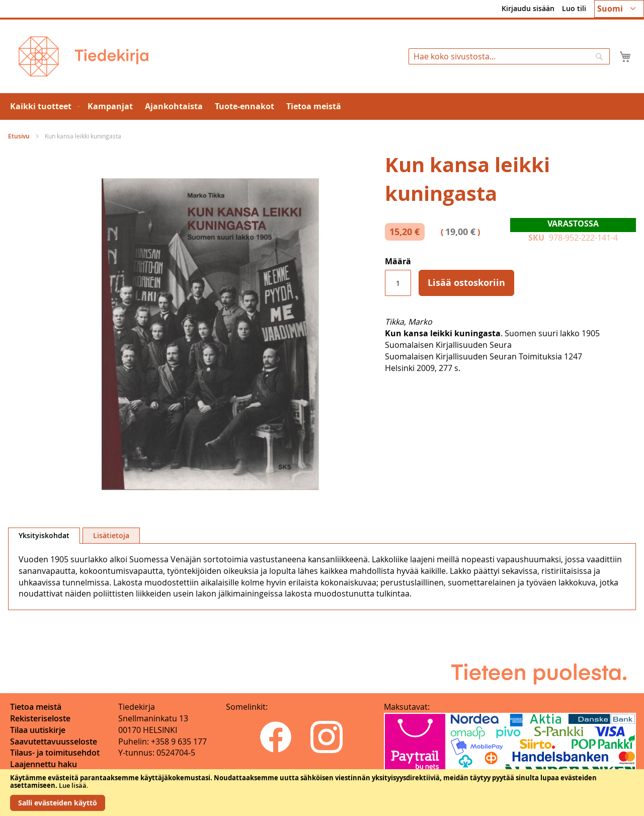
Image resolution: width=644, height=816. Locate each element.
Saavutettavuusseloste (54, 741)
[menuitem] (43, 106)
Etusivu (19, 136)
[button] (619, 9)
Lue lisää (73, 785)
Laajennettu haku (44, 764)
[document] (322, 793)
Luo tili (574, 8)
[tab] (44, 536)
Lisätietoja (111, 535)
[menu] (322, 106)
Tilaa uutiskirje (38, 730)
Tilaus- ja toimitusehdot (55, 753)
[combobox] (509, 56)
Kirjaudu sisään (528, 8)
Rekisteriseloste (40, 718)
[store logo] (84, 56)
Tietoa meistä (36, 707)
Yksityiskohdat (44, 535)
